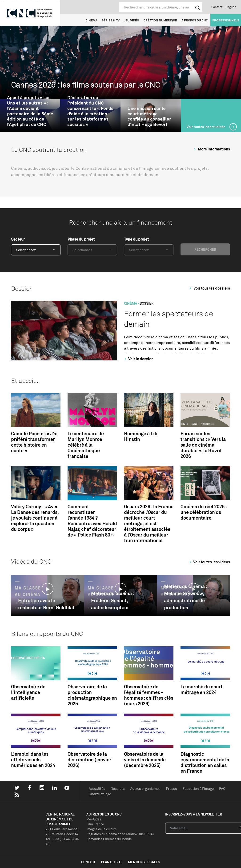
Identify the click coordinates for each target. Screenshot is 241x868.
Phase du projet (81, 239)
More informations (211, 149)
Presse (171, 789)
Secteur (18, 239)
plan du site (112, 862)
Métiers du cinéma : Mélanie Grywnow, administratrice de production (185, 597)
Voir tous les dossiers (209, 288)
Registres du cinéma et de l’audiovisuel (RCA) (120, 834)
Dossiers (118, 789)
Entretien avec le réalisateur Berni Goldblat (46, 604)
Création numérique (160, 20)
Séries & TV (111, 20)
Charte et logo (100, 794)
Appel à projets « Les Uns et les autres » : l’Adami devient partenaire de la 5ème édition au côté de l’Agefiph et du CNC (30, 111)
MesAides (94, 819)
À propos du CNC (195, 20)
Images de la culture (102, 829)
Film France (95, 824)
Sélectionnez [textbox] (26, 250)
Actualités (97, 789)
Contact (217, 7)
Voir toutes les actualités (206, 127)
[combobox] (36, 250)
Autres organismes (145, 789)
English (231, 7)
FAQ (222, 789)
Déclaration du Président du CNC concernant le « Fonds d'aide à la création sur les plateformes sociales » (90, 111)
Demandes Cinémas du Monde (109, 839)
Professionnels (226, 20)
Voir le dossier (138, 359)
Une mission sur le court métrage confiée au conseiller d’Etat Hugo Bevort (149, 116)
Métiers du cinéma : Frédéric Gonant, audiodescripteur (112, 600)
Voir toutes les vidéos (209, 562)
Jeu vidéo (132, 20)
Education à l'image (198, 789)
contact (88, 862)
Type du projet (136, 239)
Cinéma (91, 20)
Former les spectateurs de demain (169, 319)
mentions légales (144, 862)
